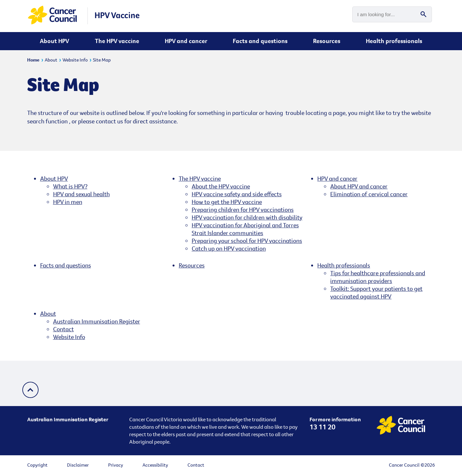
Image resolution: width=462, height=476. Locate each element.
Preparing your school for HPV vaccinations (247, 241)
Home (33, 60)
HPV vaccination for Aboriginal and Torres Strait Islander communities (245, 229)
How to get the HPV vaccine (227, 202)
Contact (63, 329)
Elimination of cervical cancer (369, 194)
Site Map (102, 60)
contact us (109, 121)
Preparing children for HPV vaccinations (243, 210)
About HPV (55, 41)
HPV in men (68, 202)
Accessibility (155, 465)
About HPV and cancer (359, 186)
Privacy (116, 465)
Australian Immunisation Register (97, 321)
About (51, 60)
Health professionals (394, 41)
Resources (327, 41)
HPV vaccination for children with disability (247, 217)
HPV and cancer (186, 41)
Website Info (75, 60)
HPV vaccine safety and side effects (237, 194)
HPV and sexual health (81, 194)
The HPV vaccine (117, 41)
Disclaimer (78, 465)
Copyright (37, 465)
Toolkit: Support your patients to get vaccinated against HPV (376, 292)
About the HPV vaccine (221, 186)
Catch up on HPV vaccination (229, 248)
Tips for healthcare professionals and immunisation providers (378, 277)
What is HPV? (70, 186)
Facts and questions (260, 41)
